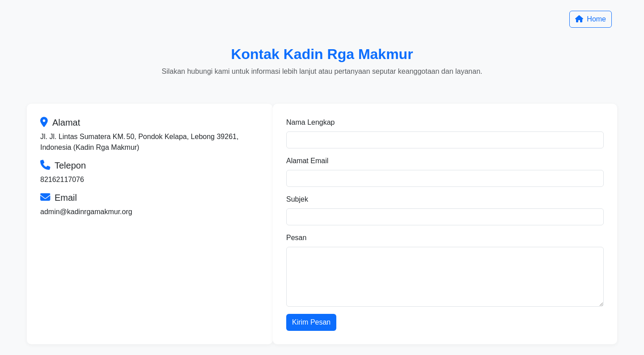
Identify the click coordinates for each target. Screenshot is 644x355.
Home (591, 19)
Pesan (296, 238)
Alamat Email (307, 161)
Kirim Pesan (311, 322)
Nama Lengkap (311, 122)
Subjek (297, 199)
